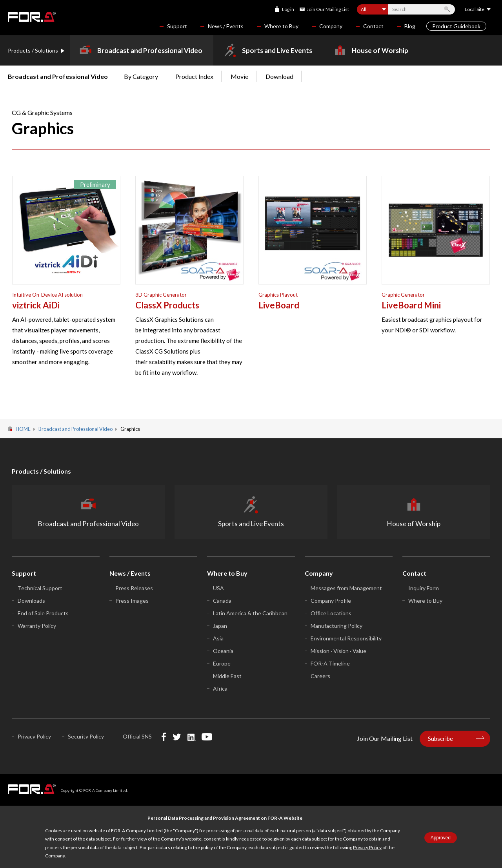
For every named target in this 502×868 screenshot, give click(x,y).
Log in (288, 9)
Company (331, 26)
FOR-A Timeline (330, 663)
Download (279, 76)
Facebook (164, 737)
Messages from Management (346, 588)
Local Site (475, 9)
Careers (320, 676)
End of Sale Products (43, 613)
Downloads (31, 601)
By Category (141, 76)
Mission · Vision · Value (338, 651)
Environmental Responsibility (346, 638)
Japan (220, 626)
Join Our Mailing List (328, 9)
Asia (218, 638)
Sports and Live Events (277, 50)
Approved (441, 838)
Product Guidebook (456, 26)
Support (177, 26)
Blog (410, 26)
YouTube (207, 737)
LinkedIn (192, 737)
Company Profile (331, 601)
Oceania (223, 651)
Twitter (177, 737)
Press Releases (134, 588)
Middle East (227, 676)
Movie (239, 76)
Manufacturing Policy (336, 626)
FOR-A (32, 17)
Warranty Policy (37, 626)
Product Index (194, 76)
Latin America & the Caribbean (250, 613)
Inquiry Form (424, 588)
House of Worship (380, 50)
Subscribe (440, 739)
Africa (220, 688)
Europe (222, 663)
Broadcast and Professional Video (150, 50)
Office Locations (331, 613)
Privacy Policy (367, 847)
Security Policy (86, 736)
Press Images (132, 601)
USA (218, 588)
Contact (373, 26)
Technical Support (40, 588)
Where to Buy (281, 26)
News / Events (226, 26)
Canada (222, 601)
